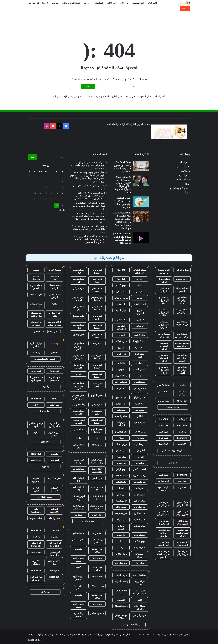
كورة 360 (164, 438)
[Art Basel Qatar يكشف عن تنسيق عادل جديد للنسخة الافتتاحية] (141, 166)
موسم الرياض (140, 615)
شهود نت (121, 410)
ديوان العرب (140, 444)
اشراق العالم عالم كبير (140, 608)
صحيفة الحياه (88, 521)
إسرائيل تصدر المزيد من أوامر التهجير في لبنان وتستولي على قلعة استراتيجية (88, 165)
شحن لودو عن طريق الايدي (78, 397)
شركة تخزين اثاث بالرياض (182, 504)
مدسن (140, 376)
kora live (182, 481)
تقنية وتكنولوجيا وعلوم (71, 3)
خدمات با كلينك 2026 (97, 507)
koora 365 (54, 577)
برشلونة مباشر (78, 540)
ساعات (182, 385)
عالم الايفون (140, 335)
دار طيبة (121, 535)
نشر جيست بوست (79, 461)
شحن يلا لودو (97, 395)
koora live (164, 425)
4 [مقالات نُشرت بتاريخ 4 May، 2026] (51, 181)
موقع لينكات (140, 526)
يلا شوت (182, 432)
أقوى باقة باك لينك (78, 498)
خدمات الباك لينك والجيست (97, 461)
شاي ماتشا (97, 445)
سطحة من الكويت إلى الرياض (164, 370)
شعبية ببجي (97, 405)
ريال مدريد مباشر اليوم (54, 425)
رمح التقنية (140, 404)
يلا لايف (54, 343)
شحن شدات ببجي (97, 385)
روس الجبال (121, 444)
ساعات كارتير (164, 385)
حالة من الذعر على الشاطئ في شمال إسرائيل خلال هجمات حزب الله (89, 206)
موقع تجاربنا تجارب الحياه (78, 507)
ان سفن (121, 304)
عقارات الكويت (54, 479)
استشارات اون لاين (140, 390)
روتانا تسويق (121, 376)
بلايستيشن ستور (97, 412)
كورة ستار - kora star (54, 554)
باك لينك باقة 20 (79, 480)
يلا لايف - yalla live (54, 563)
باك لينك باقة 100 (79, 489)
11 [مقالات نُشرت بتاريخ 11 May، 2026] (51, 187)
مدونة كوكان (121, 341)
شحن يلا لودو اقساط (78, 299)
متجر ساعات (164, 401)
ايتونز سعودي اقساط (97, 299)
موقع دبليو (121, 463)
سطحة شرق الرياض (182, 290)
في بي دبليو (140, 494)
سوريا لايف (36, 552)
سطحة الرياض (182, 270)
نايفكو (121, 548)
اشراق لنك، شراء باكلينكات (140, 592)
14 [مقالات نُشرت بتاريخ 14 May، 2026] (35, 187)
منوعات (55, 3)
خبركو (140, 298)
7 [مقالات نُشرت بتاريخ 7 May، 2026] (35, 181)
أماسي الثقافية (140, 369)
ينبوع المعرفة (140, 482)
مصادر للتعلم (54, 518)
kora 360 (164, 444)
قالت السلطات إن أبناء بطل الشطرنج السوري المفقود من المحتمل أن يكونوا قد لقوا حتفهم (89, 196)
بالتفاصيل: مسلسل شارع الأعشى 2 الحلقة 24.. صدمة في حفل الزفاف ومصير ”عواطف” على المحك (122, 220)
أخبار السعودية (138, 3)
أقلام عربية (140, 451)
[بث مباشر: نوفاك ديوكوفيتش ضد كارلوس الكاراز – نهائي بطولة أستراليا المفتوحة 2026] (141, 181)
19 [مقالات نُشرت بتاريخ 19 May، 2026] (46, 193)
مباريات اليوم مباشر (164, 489)
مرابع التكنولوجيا (140, 312)
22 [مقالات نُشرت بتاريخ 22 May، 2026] (29, 193)
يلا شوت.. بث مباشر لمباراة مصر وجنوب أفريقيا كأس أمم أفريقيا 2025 (122, 238)
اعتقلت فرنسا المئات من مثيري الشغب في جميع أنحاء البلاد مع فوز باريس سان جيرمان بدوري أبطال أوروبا (88, 217)
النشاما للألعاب (121, 476)
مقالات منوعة (36, 518)
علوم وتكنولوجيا (36, 511)
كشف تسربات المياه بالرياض (182, 544)
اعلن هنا (121, 270)
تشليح (54, 304)
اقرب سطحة (182, 279)
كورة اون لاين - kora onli (54, 544)
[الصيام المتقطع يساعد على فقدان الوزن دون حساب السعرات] (141, 202)
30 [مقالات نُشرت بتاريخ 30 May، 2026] (62, 205)
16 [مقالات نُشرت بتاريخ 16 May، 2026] (62, 193)
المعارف (121, 388)
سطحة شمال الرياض (164, 281)
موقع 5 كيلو (121, 285)
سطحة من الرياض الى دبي (182, 335)
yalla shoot (163, 481)
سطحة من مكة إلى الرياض (182, 311)
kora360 (164, 419)
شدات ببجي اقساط (97, 271)
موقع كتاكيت (140, 541)
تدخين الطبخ (121, 501)
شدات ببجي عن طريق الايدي (79, 346)
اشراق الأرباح (121, 432)
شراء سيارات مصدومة (36, 324)
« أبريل (62, 210)
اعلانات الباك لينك (121, 592)
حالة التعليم (121, 482)
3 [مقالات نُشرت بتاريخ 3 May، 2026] (57, 181)
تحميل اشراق (140, 397)
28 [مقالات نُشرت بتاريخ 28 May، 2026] (35, 199)
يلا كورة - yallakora (36, 563)
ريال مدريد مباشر (97, 550)
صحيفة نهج (140, 348)
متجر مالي (121, 292)
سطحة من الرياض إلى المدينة (182, 358)
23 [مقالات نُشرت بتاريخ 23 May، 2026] (62, 199)
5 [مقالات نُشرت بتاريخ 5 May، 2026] (46, 181)
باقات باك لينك (121, 581)
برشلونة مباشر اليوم (36, 425)
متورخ (121, 369)
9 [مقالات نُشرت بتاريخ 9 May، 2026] (62, 187)
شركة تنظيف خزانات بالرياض (164, 533)
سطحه (36, 270)
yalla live (45, 442)
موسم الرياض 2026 (121, 617)
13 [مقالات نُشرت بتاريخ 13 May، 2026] (40, 187)
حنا (97, 438)
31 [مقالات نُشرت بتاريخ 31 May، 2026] (57, 205)
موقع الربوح (140, 507)
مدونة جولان (121, 451)
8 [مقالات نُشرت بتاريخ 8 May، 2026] (29, 181)
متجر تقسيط (78, 316)
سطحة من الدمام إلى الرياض (164, 346)
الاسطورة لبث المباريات (45, 359)
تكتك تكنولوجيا (140, 341)
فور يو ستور (79, 334)
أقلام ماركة (182, 401)
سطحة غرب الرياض (164, 290)
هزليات (140, 488)
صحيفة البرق (140, 513)
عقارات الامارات (54, 489)
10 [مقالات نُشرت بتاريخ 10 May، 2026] (57, 187)
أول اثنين (121, 494)
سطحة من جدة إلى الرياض (182, 345)
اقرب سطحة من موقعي (164, 271)
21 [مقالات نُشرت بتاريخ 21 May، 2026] (35, 193)
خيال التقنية (121, 310)
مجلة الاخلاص (121, 554)
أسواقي (121, 335)
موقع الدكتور (140, 501)
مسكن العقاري (45, 497)
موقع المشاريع (140, 476)
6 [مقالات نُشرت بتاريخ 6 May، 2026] (40, 181)
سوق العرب (79, 469)
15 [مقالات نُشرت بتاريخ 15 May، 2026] (29, 187)
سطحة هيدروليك (36, 278)
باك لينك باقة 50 (97, 489)
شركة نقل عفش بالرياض (164, 504)
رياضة (86, 3)
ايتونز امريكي (79, 288)
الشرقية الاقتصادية (121, 327)
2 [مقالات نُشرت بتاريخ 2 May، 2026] (62, 181)
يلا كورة (45, 466)
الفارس (140, 457)
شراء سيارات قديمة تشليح (45, 331)
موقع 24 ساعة (121, 298)
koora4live (182, 425)
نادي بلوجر (121, 354)
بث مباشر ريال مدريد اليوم (36, 379)
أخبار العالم (152, 3)
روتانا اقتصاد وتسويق (130, 625)
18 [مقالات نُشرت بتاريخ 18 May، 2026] (51, 193)
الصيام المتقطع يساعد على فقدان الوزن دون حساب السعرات (123, 203)
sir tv (36, 405)
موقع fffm (140, 563)
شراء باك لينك (140, 575)
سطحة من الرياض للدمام (182, 323)
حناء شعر (79, 429)
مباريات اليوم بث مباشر (173, 451)
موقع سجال (121, 457)
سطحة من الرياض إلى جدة (182, 300)
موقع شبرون (121, 513)
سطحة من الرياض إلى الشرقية (164, 325)
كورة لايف (182, 419)
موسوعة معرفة (140, 555)
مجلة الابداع (140, 382)
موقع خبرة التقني (140, 355)
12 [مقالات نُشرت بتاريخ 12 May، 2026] (46, 187)
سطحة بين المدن (54, 278)
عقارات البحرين (36, 489)
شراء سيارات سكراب (36, 305)
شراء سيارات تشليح (54, 314)
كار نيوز (121, 348)
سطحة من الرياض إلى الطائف (164, 313)
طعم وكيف (140, 410)
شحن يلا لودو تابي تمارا (78, 357)
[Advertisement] (109, 20)
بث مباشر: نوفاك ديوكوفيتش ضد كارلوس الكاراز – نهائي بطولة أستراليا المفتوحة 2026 (123, 185)
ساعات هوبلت (173, 407)
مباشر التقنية (121, 416)
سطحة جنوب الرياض (54, 296)
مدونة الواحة (121, 520)
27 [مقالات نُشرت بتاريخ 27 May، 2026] (40, 199)
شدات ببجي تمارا (79, 271)
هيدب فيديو (121, 397)
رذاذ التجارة (121, 404)
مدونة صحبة (140, 423)
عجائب (140, 363)
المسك (121, 488)
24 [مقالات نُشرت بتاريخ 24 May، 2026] (57, 199)
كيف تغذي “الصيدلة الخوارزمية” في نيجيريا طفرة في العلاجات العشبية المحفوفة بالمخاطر (89, 239)
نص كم (140, 292)
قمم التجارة (140, 520)
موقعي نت (140, 463)
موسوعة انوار (140, 432)
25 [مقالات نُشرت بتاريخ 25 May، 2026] (51, 199)
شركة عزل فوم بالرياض (164, 522)
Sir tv (54, 399)
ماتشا (78, 438)
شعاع (121, 438)
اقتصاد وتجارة (98, 3)
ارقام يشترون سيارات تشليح (54, 324)
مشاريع (78, 515)
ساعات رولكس (182, 393)
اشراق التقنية (140, 304)
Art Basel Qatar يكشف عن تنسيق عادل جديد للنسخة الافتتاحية (123, 167)
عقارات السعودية (36, 480)
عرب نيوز (140, 326)
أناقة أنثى (121, 363)
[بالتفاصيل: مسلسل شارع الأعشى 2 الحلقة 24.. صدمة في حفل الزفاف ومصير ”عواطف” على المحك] (141, 216)
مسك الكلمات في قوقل (140, 271)
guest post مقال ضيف (97, 470)
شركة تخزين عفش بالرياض (182, 513)
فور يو (79, 374)
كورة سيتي (36, 371)
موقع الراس (121, 469)
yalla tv (54, 353)
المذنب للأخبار (140, 469)
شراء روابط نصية (140, 583)
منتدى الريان (121, 563)
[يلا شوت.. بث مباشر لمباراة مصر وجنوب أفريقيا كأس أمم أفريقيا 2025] (141, 237)
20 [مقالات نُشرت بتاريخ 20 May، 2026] (40, 193)
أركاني (140, 416)
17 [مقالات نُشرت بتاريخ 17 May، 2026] (57, 193)
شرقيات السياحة (121, 424)
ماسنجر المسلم (121, 527)
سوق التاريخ (97, 478)
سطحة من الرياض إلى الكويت (182, 370)
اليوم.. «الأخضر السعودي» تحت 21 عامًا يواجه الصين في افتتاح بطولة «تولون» (89, 229)
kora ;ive (54, 571)
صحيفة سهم (140, 535)
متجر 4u (97, 343)
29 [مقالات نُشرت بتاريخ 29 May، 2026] (29, 199)
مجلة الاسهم (121, 320)
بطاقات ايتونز (79, 405)
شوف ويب (140, 320)
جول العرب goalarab (54, 379)
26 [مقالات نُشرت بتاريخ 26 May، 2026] (46, 199)
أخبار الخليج (112, 3)
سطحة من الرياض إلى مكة (164, 300)
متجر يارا (140, 438)
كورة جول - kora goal (36, 544)
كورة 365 (54, 371)
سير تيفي (54, 405)
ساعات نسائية (164, 392)
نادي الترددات (121, 382)
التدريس (121, 600)
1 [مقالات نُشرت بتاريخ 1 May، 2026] (29, 175)
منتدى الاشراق (121, 606)
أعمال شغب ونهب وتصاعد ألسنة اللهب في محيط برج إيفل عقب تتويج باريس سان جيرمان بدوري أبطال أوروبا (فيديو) (87, 177)
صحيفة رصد (140, 548)
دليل (121, 541)
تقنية (140, 600)
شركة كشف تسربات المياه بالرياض (182, 533)
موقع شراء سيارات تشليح (36, 314)
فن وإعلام (124, 3)
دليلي (140, 285)
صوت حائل (121, 507)
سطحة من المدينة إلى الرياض (164, 358)
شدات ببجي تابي (79, 281)
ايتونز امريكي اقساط (79, 366)
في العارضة (36, 460)
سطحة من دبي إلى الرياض (164, 335)
